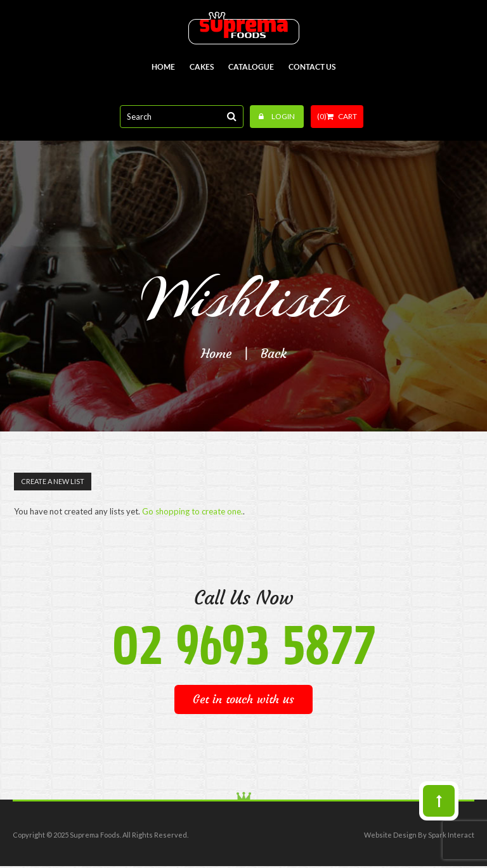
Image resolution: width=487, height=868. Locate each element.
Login (277, 116)
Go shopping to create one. (192, 511)
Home (216, 354)
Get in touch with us (243, 699)
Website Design (390, 835)
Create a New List (53, 481)
